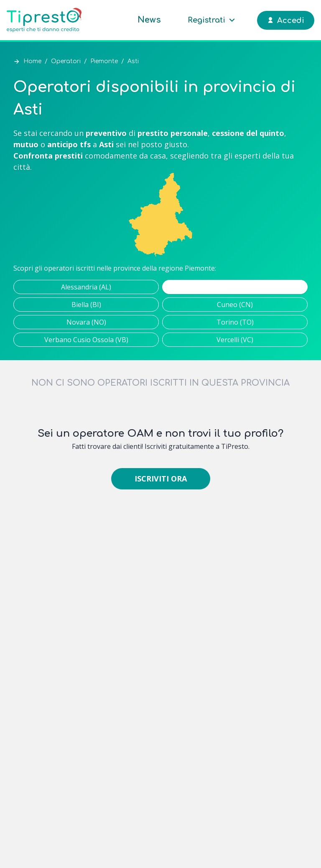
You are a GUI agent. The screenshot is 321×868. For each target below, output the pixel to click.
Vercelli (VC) (235, 340)
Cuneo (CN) (235, 305)
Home (32, 61)
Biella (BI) (86, 305)
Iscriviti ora (161, 479)
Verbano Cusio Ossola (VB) (86, 340)
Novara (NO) (86, 322)
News (149, 20)
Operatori (66, 61)
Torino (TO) (235, 322)
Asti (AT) (235, 287)
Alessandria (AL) (86, 287)
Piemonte (104, 61)
